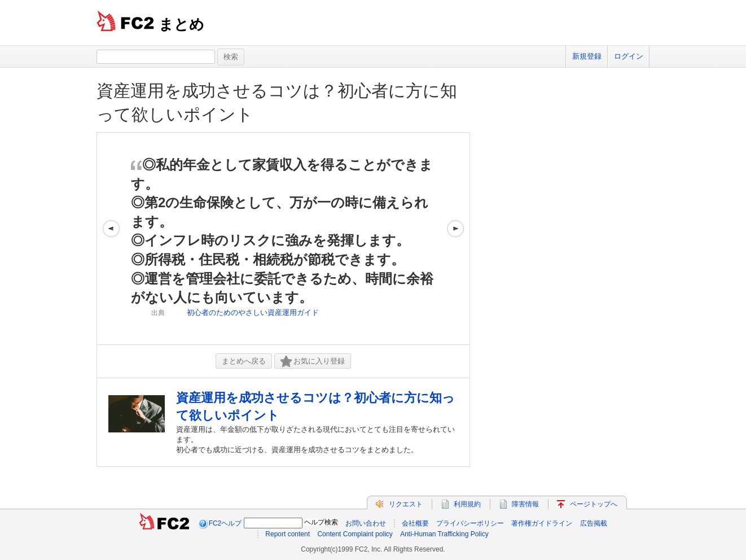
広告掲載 (594, 523)
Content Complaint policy (355, 534)
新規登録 (587, 56)
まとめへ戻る (244, 361)
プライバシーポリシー (470, 523)
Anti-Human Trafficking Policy (444, 534)
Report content (288, 534)
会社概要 (415, 523)
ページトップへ (594, 504)
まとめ (181, 24)
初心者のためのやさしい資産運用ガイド (253, 312)
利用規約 (467, 504)
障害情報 (525, 504)
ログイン (629, 56)
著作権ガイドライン (542, 523)
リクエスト (406, 504)
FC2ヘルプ (225, 523)
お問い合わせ (366, 523)
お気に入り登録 (313, 362)
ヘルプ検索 (321, 522)
